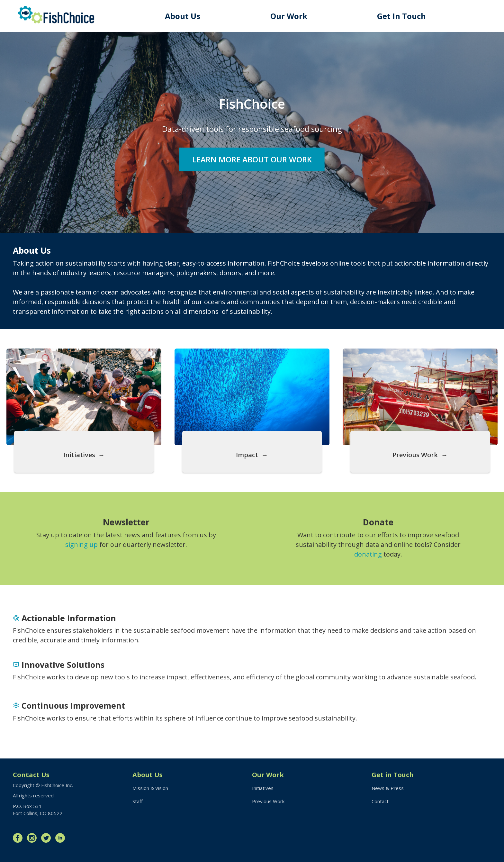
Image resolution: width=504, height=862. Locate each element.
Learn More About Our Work (252, 159)
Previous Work (415, 455)
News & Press (388, 788)
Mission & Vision (150, 788)
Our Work (289, 16)
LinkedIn (62, 838)
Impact (247, 455)
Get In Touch (401, 16)
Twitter (48, 838)
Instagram (33, 838)
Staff (138, 801)
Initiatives (79, 455)
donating (368, 554)
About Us (183, 16)
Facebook (19, 838)
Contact (380, 801)
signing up (81, 544)
